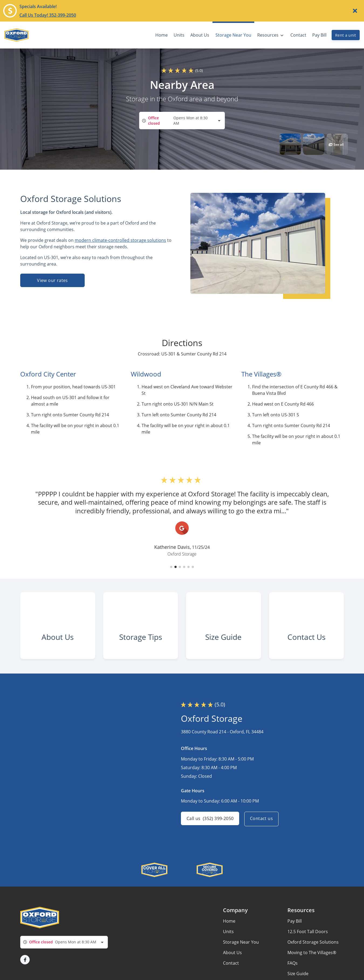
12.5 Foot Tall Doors (308, 938)
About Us (232, 959)
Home (229, 927)
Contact (231, 969)
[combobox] (182, 121)
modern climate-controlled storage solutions (120, 240)
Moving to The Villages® (312, 959)
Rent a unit (346, 35)
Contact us (263, 825)
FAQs (293, 969)
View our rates (52, 280)
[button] (290, 144)
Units (228, 938)
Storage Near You (241, 948)
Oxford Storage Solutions (313, 948)
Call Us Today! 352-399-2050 (48, 15)
